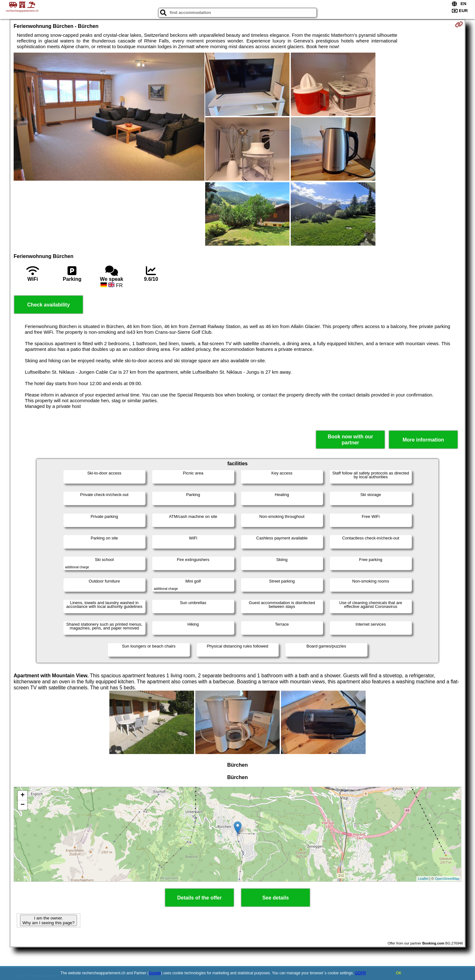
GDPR (360, 973)
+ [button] (23, 796)
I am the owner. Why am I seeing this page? (49, 920)
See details (276, 898)
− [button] (23, 805)
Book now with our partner (350, 440)
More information (423, 440)
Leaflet (423, 879)
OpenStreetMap (447, 879)
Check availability (49, 305)
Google (155, 973)
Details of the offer (199, 898)
